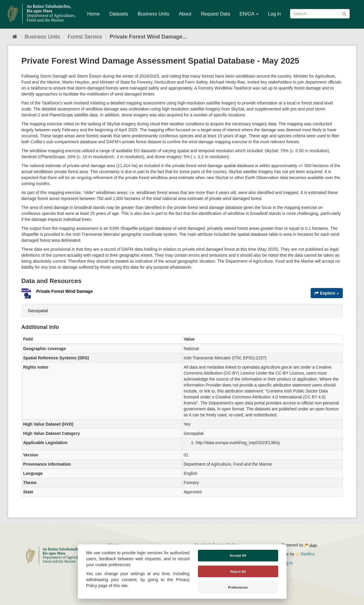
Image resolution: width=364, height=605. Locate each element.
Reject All (238, 572)
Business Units (154, 14)
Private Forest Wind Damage (65, 291)
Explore (327, 293)
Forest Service (85, 37)
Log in (275, 14)
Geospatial (38, 311)
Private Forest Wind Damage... (148, 37)
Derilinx (305, 554)
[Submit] (344, 13)
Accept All (238, 555)
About (185, 14)
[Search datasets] (320, 14)
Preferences (238, 587)
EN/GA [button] (249, 14)
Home (93, 14)
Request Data (216, 14)
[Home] (15, 37)
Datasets (119, 14)
